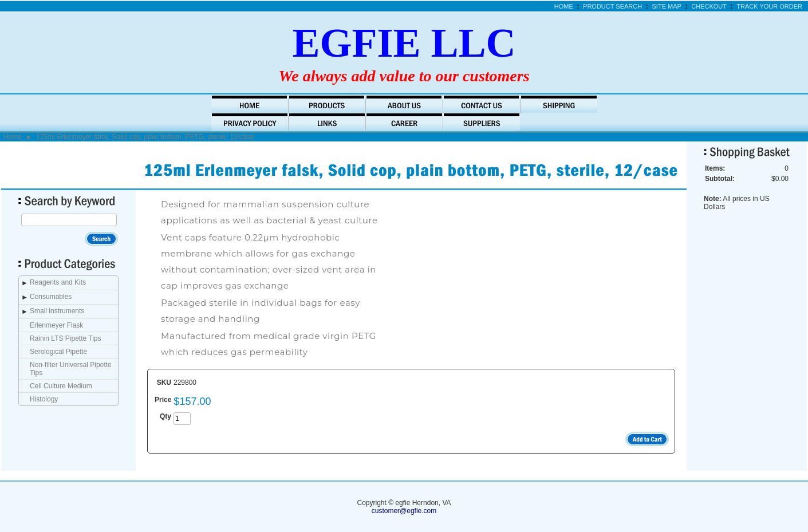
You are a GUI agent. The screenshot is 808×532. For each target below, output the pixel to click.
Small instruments (57, 311)
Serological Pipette (58, 352)
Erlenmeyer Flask (56, 325)
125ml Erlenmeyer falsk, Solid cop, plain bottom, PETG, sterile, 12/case (145, 137)
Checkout (709, 6)
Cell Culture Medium (61, 386)
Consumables (51, 297)
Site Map (667, 6)
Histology (44, 399)
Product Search (612, 6)
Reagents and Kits (58, 282)
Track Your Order (769, 6)
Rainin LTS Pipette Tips (66, 338)
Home (564, 6)
